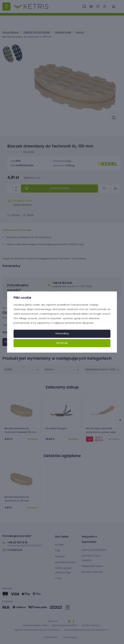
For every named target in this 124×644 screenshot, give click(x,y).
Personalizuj (62, 334)
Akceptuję (62, 343)
